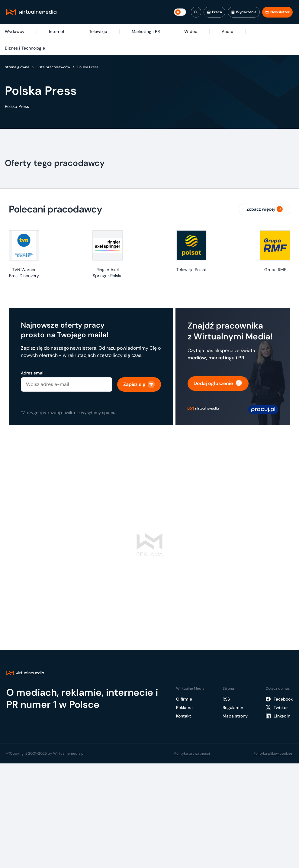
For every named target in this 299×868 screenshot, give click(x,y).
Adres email (33, 373)
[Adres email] (67, 384)
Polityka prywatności (192, 753)
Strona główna (17, 67)
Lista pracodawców (53, 67)
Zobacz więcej (265, 209)
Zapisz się (139, 384)
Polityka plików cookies (273, 753)
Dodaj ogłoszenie (218, 384)
